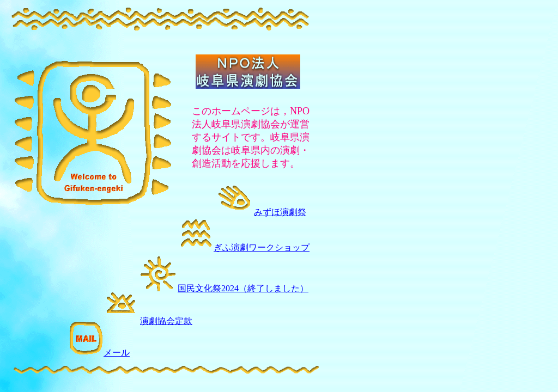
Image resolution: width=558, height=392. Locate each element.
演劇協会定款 (166, 321)
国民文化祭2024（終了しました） (243, 288)
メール (99, 353)
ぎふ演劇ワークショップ (244, 247)
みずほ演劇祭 (280, 212)
